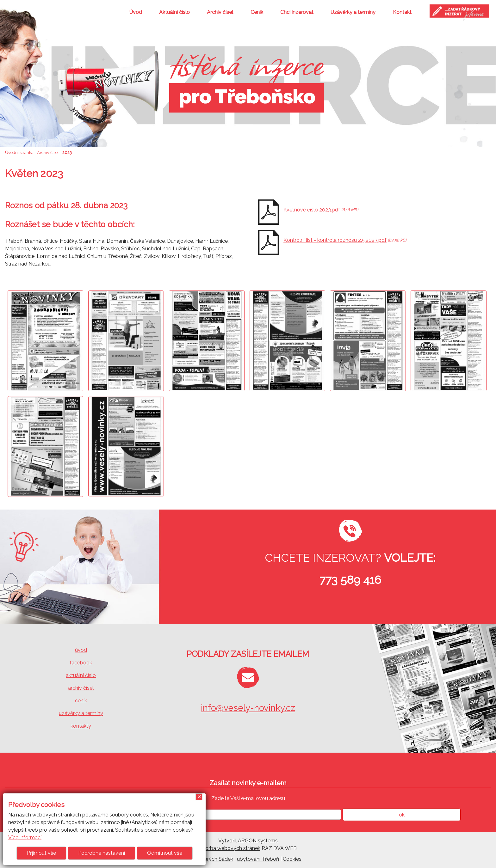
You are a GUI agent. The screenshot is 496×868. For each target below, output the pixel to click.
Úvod (136, 12)
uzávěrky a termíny (81, 713)
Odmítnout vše (165, 853)
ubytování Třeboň (258, 859)
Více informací (25, 837)
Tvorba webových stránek (230, 848)
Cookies (292, 859)
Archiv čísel (220, 12)
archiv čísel (81, 688)
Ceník (257, 12)
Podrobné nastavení (102, 853)
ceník (81, 701)
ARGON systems (258, 841)
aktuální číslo (81, 675)
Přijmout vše (41, 853)
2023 (67, 153)
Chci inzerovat (297, 12)
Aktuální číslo (174, 12)
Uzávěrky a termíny (353, 12)
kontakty (81, 726)
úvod (81, 650)
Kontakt (402, 12)
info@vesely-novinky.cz (248, 708)
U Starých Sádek (214, 859)
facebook (81, 663)
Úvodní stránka (19, 153)
